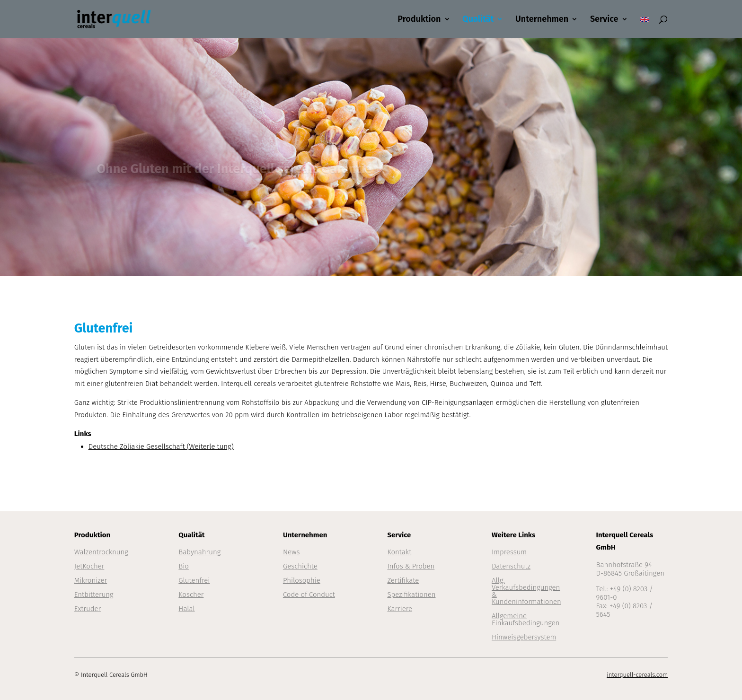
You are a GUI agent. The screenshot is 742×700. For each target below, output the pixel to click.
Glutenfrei (194, 580)
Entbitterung (94, 595)
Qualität (478, 20)
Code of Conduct (309, 595)
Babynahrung (199, 552)
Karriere (400, 609)
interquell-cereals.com (637, 675)
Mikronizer (91, 580)
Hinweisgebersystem (524, 637)
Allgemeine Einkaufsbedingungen (526, 619)
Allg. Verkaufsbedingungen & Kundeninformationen (526, 591)
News (291, 552)
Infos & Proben (411, 566)
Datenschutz (511, 566)
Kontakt (399, 552)
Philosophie (302, 580)
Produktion (419, 20)
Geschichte (300, 566)
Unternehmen (542, 20)
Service (604, 20)
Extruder (88, 609)
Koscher (191, 595)
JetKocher (89, 566)
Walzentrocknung (101, 552)
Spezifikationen (411, 595)
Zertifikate (403, 580)
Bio (184, 566)
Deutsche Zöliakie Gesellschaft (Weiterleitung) (161, 446)
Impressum (509, 552)
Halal (186, 609)
